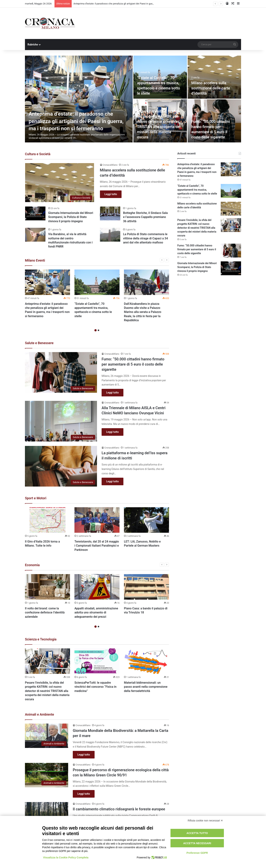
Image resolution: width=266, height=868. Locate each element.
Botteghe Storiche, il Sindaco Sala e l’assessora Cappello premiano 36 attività (145, 217)
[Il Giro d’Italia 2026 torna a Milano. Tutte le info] (47, 520)
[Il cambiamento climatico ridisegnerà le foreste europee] (47, 814)
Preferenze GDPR (197, 853)
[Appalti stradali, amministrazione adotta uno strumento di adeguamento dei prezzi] (97, 587)
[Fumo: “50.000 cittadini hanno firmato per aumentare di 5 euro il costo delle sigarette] (61, 372)
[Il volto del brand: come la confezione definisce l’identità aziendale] (47, 587)
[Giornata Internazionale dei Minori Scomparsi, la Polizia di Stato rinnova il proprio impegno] (35, 213)
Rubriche (33, 45)
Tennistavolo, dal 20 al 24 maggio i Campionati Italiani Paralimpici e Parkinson (97, 546)
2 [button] (98, 330)
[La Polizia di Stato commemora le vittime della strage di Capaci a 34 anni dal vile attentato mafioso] (110, 235)
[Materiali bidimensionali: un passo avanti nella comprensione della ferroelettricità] (146, 661)
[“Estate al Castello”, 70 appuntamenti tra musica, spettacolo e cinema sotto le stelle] (97, 282)
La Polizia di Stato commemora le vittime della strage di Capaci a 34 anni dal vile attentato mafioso (145, 238)
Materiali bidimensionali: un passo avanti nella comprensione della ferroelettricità (146, 687)
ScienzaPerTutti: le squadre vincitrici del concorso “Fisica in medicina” (96, 687)
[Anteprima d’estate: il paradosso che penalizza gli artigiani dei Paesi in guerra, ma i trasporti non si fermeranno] (79, 99)
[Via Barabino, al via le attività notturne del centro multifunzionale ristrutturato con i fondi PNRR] (35, 235)
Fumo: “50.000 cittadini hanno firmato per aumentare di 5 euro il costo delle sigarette (133, 364)
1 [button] (96, 330)
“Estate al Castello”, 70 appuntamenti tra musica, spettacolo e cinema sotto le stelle (197, 190)
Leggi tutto (111, 194)
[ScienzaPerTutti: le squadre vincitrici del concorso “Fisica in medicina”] (97, 661)
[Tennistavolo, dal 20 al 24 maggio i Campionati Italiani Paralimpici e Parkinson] (97, 520)
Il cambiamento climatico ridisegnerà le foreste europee (119, 809)
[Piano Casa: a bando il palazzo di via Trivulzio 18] (146, 587)
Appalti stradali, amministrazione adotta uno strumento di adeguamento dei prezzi (96, 613)
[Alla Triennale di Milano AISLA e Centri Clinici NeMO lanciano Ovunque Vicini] (61, 421)
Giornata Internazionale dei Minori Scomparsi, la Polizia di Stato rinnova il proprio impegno (71, 217)
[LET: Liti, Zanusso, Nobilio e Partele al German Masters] (146, 520)
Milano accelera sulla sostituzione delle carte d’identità (211, 88)
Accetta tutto (197, 833)
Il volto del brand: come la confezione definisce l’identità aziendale (45, 613)
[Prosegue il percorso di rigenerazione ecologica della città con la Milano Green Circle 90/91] (47, 775)
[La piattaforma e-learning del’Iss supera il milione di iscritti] (61, 466)
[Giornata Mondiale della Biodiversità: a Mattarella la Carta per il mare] (47, 736)
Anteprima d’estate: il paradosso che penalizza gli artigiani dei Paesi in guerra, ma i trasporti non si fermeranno (76, 121)
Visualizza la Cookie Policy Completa (66, 857)
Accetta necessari (197, 843)
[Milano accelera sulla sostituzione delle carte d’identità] (214, 77)
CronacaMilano (110, 165)
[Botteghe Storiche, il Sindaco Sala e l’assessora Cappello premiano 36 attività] (110, 213)
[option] (133, 99)
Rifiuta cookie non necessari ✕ (205, 821)
